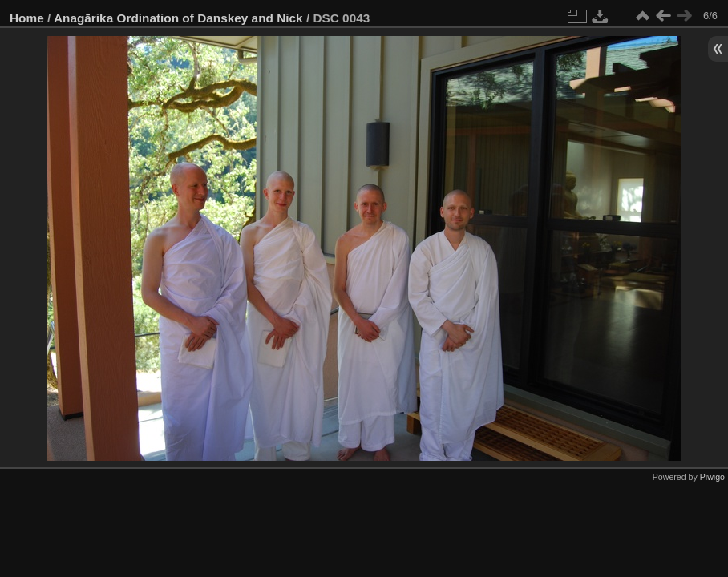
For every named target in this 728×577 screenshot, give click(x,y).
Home (27, 18)
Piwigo (712, 477)
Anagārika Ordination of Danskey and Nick (178, 18)
